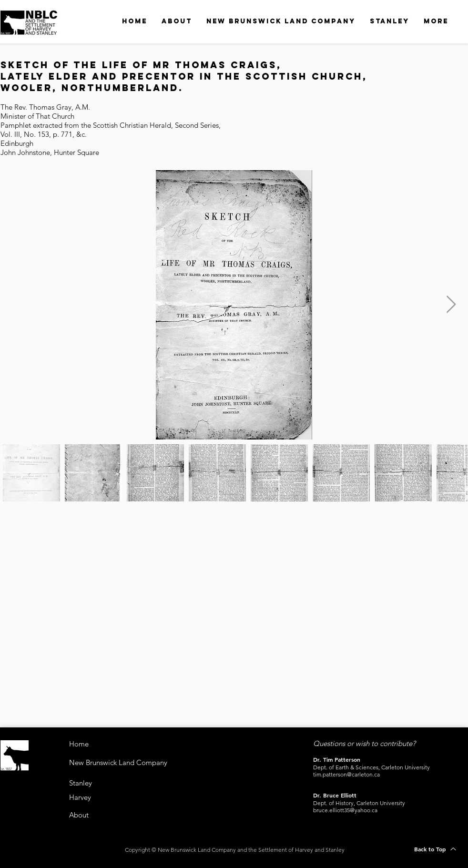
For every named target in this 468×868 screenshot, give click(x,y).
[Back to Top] (435, 849)
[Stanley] (88, 783)
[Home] (103, 744)
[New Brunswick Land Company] (142, 762)
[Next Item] (451, 305)
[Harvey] (87, 797)
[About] (84, 815)
